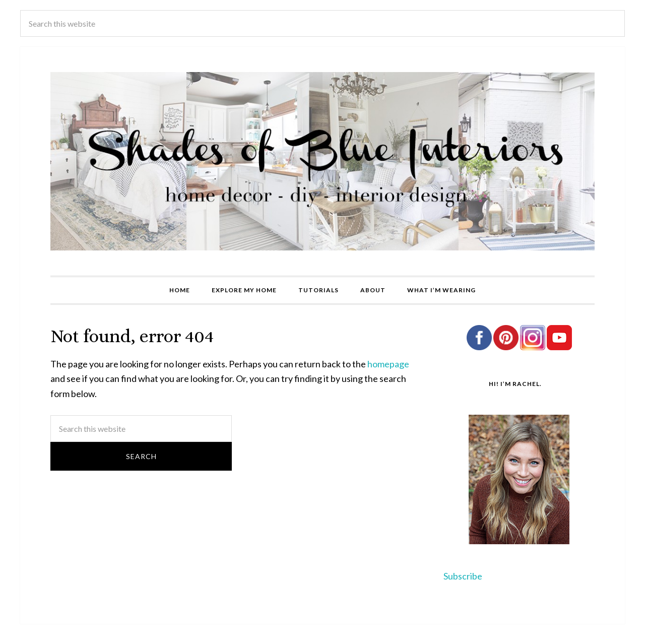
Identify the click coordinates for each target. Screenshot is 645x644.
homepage (388, 364)
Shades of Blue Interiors (322, 161)
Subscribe (463, 576)
